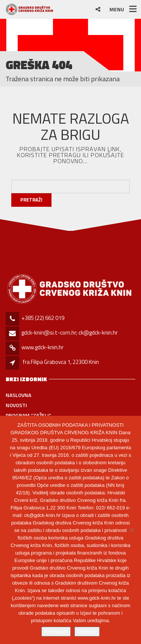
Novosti (16, 405)
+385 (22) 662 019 (43, 318)
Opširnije (87, 631)
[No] (132, 530)
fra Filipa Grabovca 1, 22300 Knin (61, 362)
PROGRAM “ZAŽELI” (28, 415)
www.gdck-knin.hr (42, 347)
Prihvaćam (56, 631)
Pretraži (31, 200)
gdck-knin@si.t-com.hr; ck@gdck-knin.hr (70, 333)
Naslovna (18, 395)
